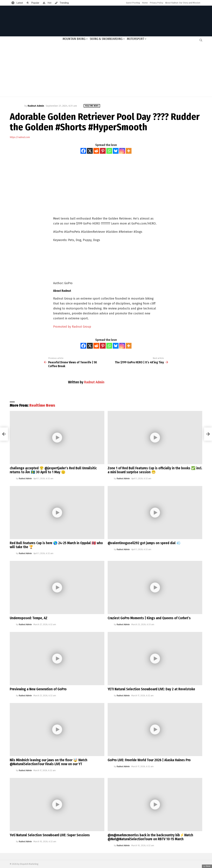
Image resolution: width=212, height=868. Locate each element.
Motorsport (135, 39)
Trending (64, 3)
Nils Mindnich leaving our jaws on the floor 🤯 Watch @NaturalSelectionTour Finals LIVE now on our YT (49, 762)
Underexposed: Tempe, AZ (29, 618)
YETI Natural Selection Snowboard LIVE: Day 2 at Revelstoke (151, 689)
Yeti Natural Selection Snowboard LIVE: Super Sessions (50, 835)
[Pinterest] (103, 151)
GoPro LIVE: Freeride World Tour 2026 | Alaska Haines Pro (149, 760)
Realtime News (42, 405)
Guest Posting (133, 3)
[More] (129, 151)
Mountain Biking (74, 39)
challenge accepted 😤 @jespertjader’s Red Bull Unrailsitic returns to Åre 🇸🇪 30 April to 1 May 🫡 (53, 470)
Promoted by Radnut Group (72, 327)
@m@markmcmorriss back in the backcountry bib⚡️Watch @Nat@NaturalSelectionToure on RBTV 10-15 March (150, 837)
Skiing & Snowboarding (106, 39)
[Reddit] (96, 151)
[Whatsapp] (109, 151)
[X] (90, 151)
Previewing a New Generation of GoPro (38, 689)
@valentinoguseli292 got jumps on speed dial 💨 (144, 543)
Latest (19, 3)
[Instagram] (122, 151)
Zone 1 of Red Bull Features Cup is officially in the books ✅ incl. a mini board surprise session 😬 (155, 470)
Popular (35, 3)
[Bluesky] (116, 151)
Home (145, 3)
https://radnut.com (20, 137)
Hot (49, 3)
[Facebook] (83, 151)
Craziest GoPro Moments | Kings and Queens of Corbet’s (149, 618)
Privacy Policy (156, 3)
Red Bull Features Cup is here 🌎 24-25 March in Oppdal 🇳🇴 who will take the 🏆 (56, 545)
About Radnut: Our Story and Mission (183, 3)
